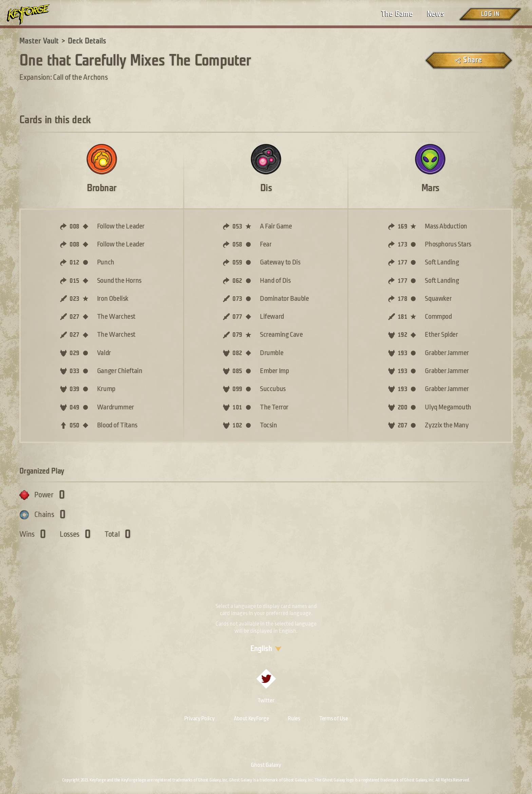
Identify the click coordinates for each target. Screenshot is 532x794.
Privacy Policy (199, 718)
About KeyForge (251, 718)
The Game (397, 14)
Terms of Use (334, 718)
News (436, 14)
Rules (294, 718)
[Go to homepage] (34, 15)
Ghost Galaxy (266, 765)
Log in (490, 14)
